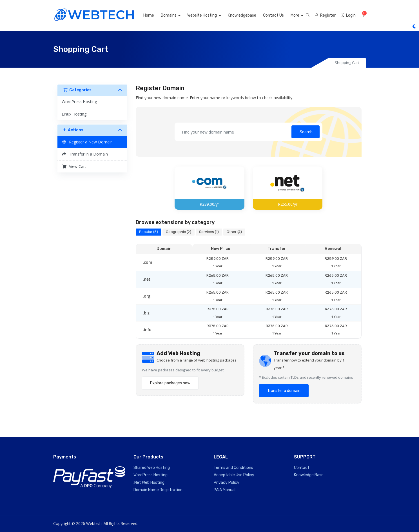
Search (306, 132)
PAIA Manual (225, 490)
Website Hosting (209, 15)
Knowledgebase (248, 15)
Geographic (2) (179, 232)
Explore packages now (170, 383)
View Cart (74, 166)
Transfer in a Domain (85, 154)
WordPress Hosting (79, 102)
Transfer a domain (284, 391)
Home (155, 15)
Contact (302, 468)
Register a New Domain (87, 142)
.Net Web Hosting (149, 483)
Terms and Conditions (233, 468)
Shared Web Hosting (152, 468)
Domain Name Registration (158, 490)
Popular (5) (149, 232)
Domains (175, 15)
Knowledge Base (309, 475)
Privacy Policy (227, 483)
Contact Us (280, 15)
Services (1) (209, 232)
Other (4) (234, 232)
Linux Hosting (74, 114)
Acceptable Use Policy (234, 475)
